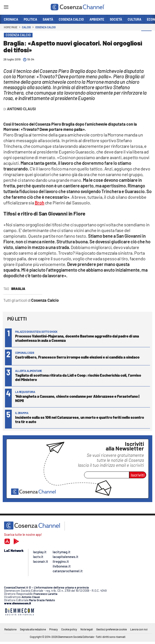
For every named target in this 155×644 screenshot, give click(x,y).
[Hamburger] (6, 8)
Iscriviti (138, 475)
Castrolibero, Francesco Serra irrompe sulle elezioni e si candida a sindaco (77, 357)
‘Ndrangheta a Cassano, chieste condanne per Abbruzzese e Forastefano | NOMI (77, 398)
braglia (18, 289)
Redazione (10, 629)
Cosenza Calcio (46, 27)
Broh (40, 203)
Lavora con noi (139, 629)
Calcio (26, 27)
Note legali (87, 629)
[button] (146, 36)
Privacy (54, 629)
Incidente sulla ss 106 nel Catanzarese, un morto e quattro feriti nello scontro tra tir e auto (80, 419)
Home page (11, 27)
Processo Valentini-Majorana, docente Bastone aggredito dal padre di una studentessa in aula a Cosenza (77, 338)
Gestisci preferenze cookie (112, 629)
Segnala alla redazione (33, 629)
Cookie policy (69, 629)
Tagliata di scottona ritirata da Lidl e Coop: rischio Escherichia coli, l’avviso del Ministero (78, 377)
